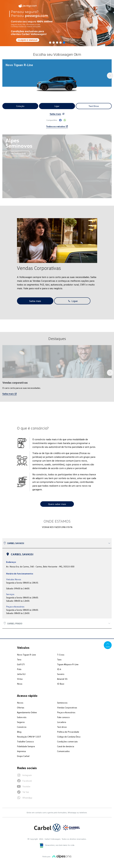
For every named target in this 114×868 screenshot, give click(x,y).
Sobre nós (22, 717)
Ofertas (21, 707)
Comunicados (63, 751)
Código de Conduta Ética (69, 737)
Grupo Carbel (23, 756)
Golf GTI (21, 664)
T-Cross (61, 655)
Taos (59, 659)
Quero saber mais (57, 504)
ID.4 (59, 669)
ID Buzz (61, 684)
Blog (19, 732)
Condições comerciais (67, 741)
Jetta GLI (21, 674)
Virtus (20, 679)
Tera (19, 659)
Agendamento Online (27, 712)
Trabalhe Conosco (25, 741)
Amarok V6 (62, 679)
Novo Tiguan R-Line (26, 655)
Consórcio (22, 727)
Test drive (62, 727)
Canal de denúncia (66, 746)
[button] (50, 43)
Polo (19, 669)
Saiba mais (55, 114)
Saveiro (61, 674)
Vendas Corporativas (67, 707)
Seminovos (62, 703)
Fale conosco (63, 717)
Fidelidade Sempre (26, 746)
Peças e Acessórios (66, 712)
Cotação (20, 106)
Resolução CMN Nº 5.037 (29, 737)
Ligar (57, 106)
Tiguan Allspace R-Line (68, 664)
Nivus (20, 684)
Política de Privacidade (68, 732)
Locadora (62, 722)
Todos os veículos (57, 126)
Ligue (72, 301)
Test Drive (94, 106)
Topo (108, 645)
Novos (20, 703)
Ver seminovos (18, 153)
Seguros (21, 722)
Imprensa (21, 751)
